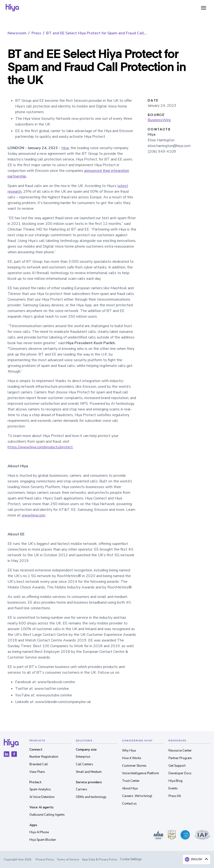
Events (173, 788)
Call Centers (84, 764)
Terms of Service (68, 859)
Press (36, 33)
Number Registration (44, 757)
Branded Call (39, 764)
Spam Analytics (40, 789)
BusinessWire (159, 120)
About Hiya (130, 788)
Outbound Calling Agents (47, 815)
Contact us (129, 804)
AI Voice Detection (42, 797)
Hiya (65, 148)
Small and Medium (89, 772)
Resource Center (180, 751)
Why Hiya (129, 751)
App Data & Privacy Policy (100, 859)
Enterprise (83, 757)
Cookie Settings (131, 859)
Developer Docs (180, 773)
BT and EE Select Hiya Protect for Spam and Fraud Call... (97, 33)
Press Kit (175, 796)
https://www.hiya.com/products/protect (40, 447)
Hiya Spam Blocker (43, 840)
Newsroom (17, 33)
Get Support (177, 766)
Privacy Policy (45, 859)
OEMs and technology (91, 797)
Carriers (82, 789)
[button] (204, 8)
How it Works (132, 758)
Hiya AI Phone (39, 832)
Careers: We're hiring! (137, 796)
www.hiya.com (33, 515)
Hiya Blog (175, 781)
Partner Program (180, 758)
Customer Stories (134, 766)
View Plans (37, 772)
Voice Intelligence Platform (141, 773)
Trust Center (131, 781)
